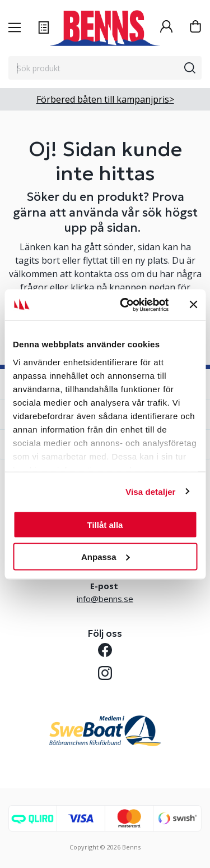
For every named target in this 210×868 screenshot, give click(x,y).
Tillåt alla (105, 525)
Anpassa (106, 556)
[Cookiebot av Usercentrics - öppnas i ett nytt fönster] (125, 305)
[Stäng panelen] (193, 305)
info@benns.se (105, 599)
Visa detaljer (150, 491)
